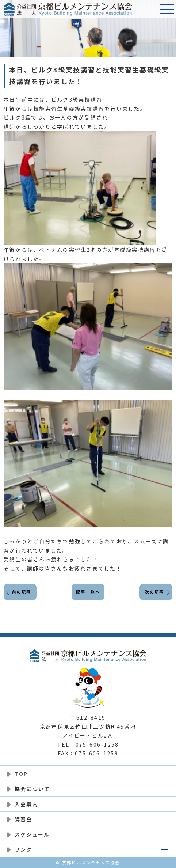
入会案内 (26, 804)
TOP (21, 774)
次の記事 (155, 592)
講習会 (24, 819)
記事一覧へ (88, 592)
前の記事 (22, 592)
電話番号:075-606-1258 (149, 9)
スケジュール (32, 834)
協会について (32, 789)
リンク (24, 849)
